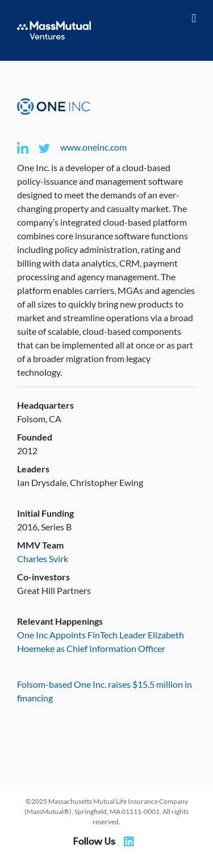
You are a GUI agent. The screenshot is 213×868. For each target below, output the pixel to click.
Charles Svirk (43, 558)
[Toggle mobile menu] (194, 18)
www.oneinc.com (93, 147)
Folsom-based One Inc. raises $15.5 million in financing (105, 691)
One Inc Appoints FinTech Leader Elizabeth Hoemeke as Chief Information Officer (101, 641)
